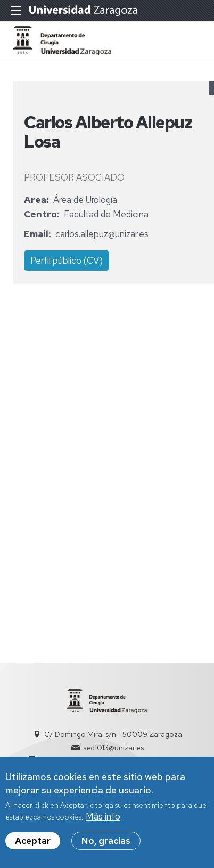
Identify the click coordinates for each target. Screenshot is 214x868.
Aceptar (33, 845)
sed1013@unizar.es (113, 748)
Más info (103, 821)
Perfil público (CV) (67, 261)
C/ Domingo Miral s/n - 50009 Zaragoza (113, 734)
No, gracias (106, 845)
